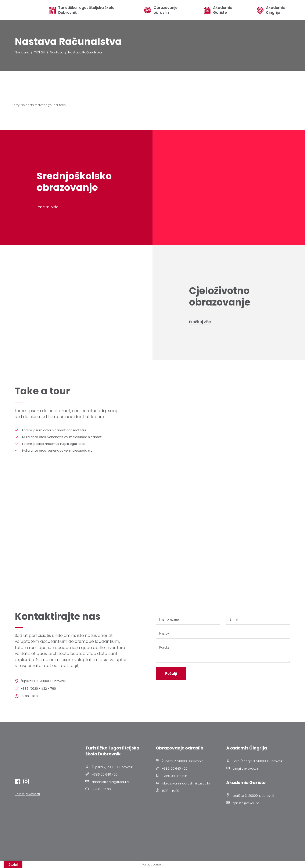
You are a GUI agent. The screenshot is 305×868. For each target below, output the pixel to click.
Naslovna (22, 52)
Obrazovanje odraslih (166, 10)
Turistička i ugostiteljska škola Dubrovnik (86, 10)
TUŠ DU (40, 52)
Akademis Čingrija (275, 10)
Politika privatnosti (27, 794)
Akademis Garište (223, 10)
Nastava (57, 52)
